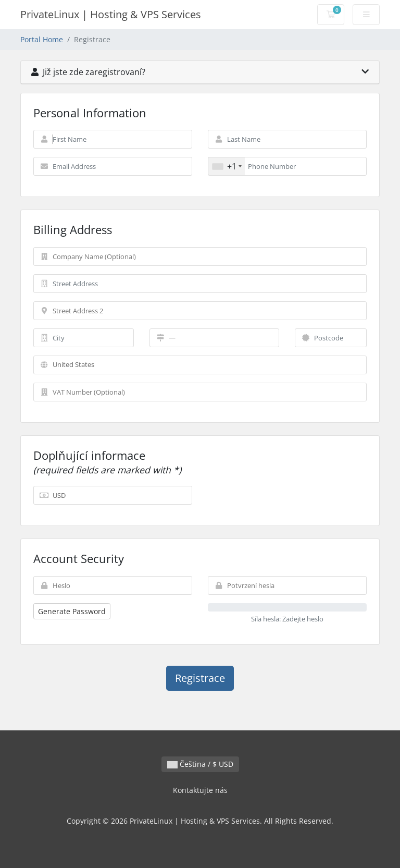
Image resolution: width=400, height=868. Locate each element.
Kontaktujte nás (200, 790)
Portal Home (42, 39)
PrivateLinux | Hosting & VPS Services (111, 14)
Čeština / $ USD (200, 764)
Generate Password (72, 611)
